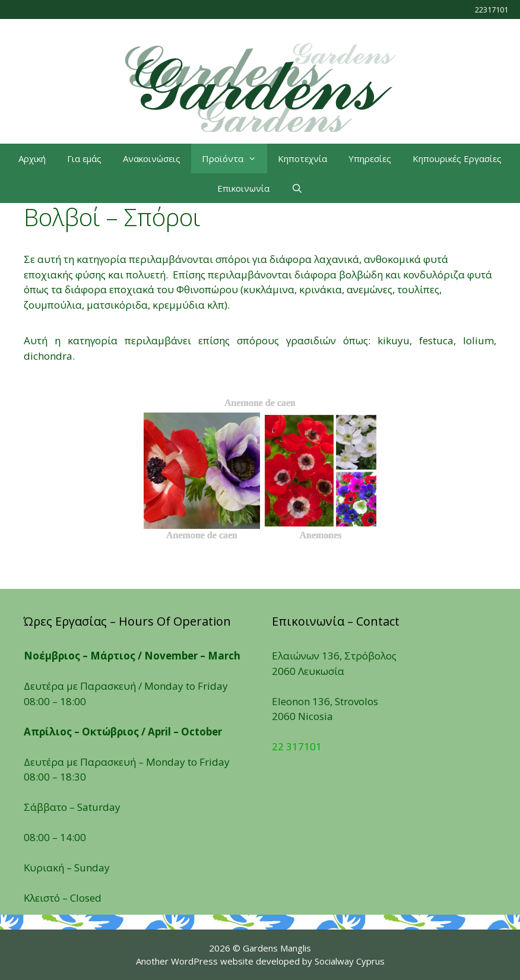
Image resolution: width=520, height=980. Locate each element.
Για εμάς (84, 158)
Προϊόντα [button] (234, 158)
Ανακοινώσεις (152, 158)
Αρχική (32, 158)
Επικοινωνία (243, 188)
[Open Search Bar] (297, 188)
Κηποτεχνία (302, 158)
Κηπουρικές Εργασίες (457, 158)
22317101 (492, 9)
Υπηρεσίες (370, 158)
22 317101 (297, 746)
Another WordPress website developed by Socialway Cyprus (260, 961)
